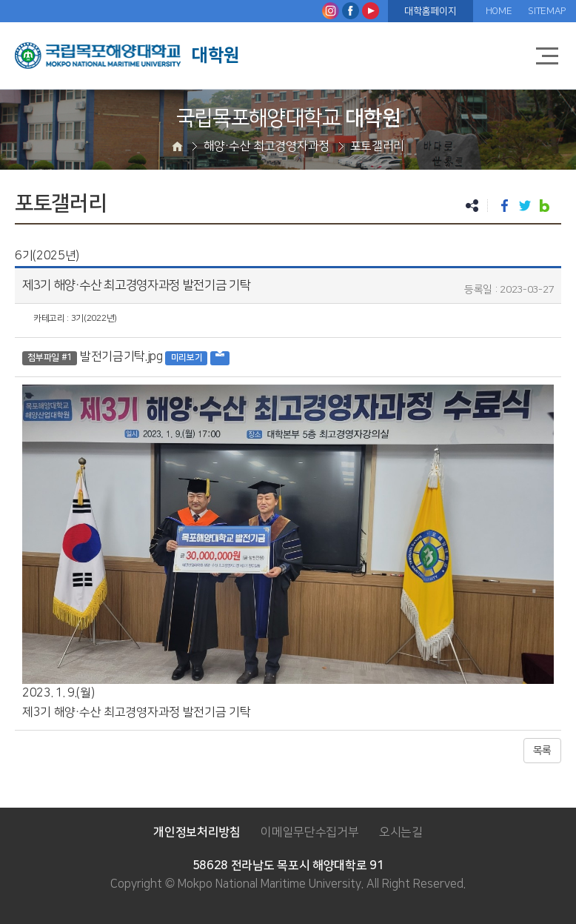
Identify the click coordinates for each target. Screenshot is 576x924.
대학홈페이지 (430, 11)
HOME (499, 11)
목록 (542, 751)
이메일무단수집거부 (309, 832)
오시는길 (401, 832)
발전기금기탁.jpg (121, 356)
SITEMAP (547, 11)
